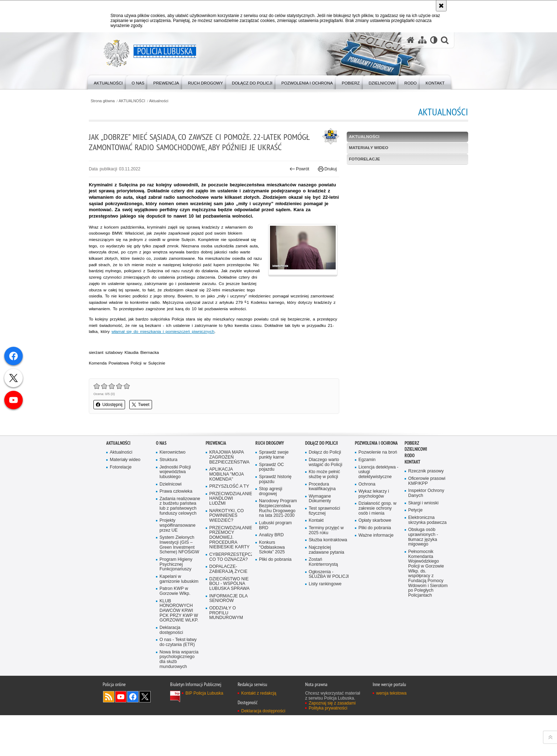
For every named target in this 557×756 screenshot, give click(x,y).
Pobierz (412, 476)
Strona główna (120, 101)
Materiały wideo (363, 148)
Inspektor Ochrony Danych (426, 527)
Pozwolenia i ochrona (376, 476)
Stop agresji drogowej (271, 525)
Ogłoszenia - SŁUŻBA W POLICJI (329, 609)
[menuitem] (109, 82)
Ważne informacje (376, 569)
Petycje (415, 544)
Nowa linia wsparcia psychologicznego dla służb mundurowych (179, 700)
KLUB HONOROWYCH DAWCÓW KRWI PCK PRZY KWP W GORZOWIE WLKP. (179, 651)
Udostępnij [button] (127, 438)
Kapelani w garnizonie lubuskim (179, 619)
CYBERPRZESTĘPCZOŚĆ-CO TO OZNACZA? (230, 591)
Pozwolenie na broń (378, 485)
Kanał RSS (109, 738)
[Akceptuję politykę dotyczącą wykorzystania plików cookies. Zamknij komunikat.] (441, 6)
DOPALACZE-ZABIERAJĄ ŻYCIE (229, 604)
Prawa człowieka (176, 525)
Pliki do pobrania (275, 594)
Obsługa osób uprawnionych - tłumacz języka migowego (423, 571)
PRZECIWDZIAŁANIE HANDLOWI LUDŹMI (230, 532)
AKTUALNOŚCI (150, 101)
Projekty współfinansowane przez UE (178, 565)
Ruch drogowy (270, 476)
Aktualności (177, 101)
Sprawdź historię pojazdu (275, 512)
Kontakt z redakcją (259, 734)
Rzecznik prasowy (426, 505)
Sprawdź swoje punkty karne (274, 488)
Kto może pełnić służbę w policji (325, 508)
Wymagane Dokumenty (320, 532)
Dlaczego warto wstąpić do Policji (326, 495)
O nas (161, 476)
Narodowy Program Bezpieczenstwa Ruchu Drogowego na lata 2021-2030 (278, 542)
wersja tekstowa (391, 734)
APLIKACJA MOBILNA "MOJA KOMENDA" (227, 508)
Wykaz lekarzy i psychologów (374, 527)
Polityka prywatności (328, 749)
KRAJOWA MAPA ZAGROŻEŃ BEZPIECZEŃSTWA (230, 490)
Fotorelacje (359, 159)
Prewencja (216, 476)
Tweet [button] (158, 438)
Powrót (294, 180)
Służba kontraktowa (328, 574)
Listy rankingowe (325, 619)
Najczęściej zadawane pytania (327, 584)
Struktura (169, 493)
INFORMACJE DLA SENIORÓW (229, 633)
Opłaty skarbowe (375, 555)
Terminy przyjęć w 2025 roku (326, 565)
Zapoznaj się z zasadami (332, 744)
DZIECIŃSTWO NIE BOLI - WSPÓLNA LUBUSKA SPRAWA (230, 619)
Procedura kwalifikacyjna (322, 520)
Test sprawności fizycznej (325, 545)
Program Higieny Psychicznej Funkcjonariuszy (176, 604)
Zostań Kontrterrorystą (324, 596)
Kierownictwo (173, 485)
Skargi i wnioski (424, 536)
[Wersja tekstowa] (434, 40)
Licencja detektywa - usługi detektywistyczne (379, 505)
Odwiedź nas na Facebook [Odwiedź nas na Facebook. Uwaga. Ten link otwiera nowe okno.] (133, 738)
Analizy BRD (272, 569)
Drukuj (322, 180)
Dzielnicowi (171, 517)
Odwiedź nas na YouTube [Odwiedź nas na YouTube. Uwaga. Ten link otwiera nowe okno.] (121, 738)
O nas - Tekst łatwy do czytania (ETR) (178, 683)
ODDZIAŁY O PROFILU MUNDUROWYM (226, 648)
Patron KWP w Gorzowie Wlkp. (175, 631)
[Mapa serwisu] (422, 40)
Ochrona (367, 517)
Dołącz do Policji (321, 476)
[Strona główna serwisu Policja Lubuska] (410, 40)
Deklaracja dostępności (171, 671)
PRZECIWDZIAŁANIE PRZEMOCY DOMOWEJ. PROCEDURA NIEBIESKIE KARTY (230, 572)
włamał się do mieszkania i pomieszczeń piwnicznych (232, 364)
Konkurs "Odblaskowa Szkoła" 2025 (272, 582)
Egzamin (367, 493)
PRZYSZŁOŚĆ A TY (229, 520)
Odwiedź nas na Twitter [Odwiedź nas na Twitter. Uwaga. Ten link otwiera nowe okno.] (145, 738)
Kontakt (316, 555)
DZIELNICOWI (416, 482)
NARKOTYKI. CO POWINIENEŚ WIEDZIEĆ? (227, 550)
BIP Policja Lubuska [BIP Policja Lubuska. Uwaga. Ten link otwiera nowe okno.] (204, 734)
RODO (410, 489)
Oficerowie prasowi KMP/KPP (427, 514)
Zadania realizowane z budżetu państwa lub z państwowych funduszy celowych (180, 542)
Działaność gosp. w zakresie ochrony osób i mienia (378, 542)
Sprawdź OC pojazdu (272, 500)
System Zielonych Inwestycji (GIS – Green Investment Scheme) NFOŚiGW (180, 584)
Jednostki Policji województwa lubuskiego (175, 505)
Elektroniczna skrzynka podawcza (428, 554)
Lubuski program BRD (276, 560)
